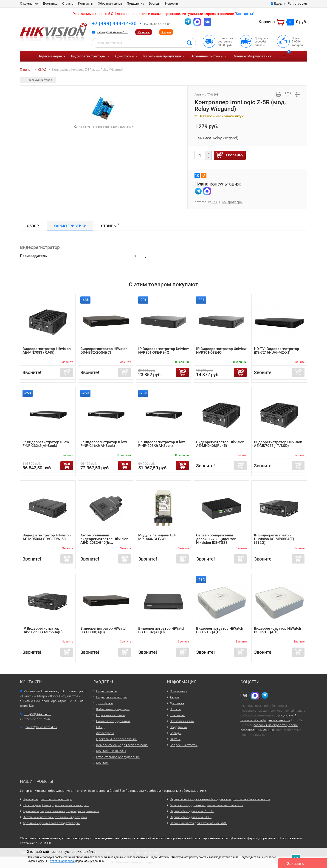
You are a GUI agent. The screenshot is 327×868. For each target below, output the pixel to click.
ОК (296, 858)
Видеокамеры (50, 56)
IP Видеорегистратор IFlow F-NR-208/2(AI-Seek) (162, 444)
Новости (172, 3)
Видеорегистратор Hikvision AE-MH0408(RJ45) (220, 444)
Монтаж (144, 32)
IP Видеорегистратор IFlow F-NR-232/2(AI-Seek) (46, 444)
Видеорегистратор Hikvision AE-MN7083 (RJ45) (47, 351)
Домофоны (124, 56)
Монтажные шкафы (111, 751)
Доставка (50, 3)
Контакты (86, 3)
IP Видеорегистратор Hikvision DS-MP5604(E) (43, 630)
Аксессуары (105, 733)
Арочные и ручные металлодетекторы (51, 823)
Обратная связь (110, 3)
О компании (29, 3)
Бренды (155, 3)
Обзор (33, 226)
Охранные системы (207, 56)
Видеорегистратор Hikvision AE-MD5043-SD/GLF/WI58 (47, 537)
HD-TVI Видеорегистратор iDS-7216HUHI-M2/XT (276, 351)
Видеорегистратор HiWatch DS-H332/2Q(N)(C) (104, 351)
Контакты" (245, 14)
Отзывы (110, 225)
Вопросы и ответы (184, 745)
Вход (276, 3)
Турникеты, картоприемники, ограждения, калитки (61, 811)
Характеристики (70, 226)
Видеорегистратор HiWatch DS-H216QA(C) (278, 630)
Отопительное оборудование (118, 757)
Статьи (175, 739)
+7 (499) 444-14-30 (114, 24)
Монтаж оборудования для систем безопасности (207, 805)
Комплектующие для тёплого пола (122, 745)
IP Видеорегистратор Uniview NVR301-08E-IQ (221, 351)
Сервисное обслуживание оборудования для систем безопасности (220, 799)
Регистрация (297, 3)
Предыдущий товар (38, 80)
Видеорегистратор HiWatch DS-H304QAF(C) (162, 630)
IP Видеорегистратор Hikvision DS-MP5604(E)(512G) (274, 539)
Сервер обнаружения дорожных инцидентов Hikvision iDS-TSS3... (216, 539)
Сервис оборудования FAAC (191, 817)
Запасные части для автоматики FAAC (199, 823)
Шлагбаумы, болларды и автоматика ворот (56, 805)
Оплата (68, 3)
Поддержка (135, 3)
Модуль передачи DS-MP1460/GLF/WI (157, 537)
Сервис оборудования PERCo (192, 811)
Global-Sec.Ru (119, 791)
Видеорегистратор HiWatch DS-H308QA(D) (104, 630)
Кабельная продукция (162, 56)
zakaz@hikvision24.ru (113, 32)
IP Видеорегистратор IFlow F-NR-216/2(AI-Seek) (104, 444)
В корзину (234, 155)
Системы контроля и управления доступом (55, 817)
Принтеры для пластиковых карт (47, 799)
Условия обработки (62, 861)
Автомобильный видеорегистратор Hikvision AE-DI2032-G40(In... (104, 539)
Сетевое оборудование (252, 56)
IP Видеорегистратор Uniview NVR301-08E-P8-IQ (163, 351)
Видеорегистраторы (88, 56)
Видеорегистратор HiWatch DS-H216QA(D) (220, 630)
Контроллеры (232, 202)
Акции (166, 32)
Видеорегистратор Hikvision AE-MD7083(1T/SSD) (278, 444)
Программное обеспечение (116, 739)
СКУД (216, 202)
